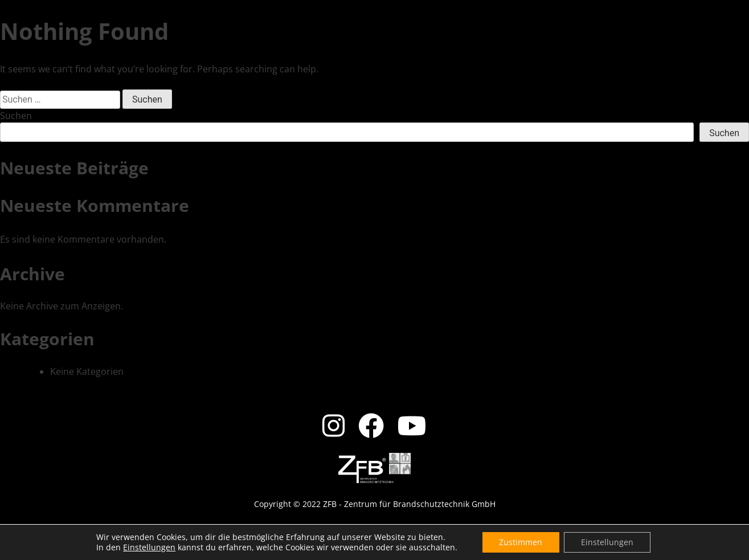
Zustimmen (521, 542)
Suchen (16, 116)
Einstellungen (149, 547)
